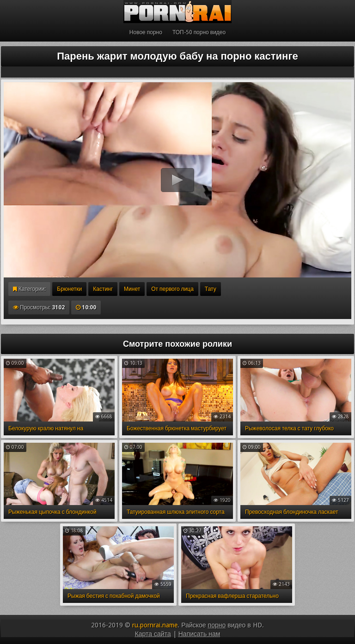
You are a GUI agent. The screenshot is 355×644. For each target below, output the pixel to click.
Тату (211, 289)
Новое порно (146, 32)
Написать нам (199, 634)
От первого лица (172, 289)
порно (217, 625)
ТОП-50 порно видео (199, 32)
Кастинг (103, 289)
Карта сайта (153, 634)
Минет (132, 289)
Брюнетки (69, 289)
